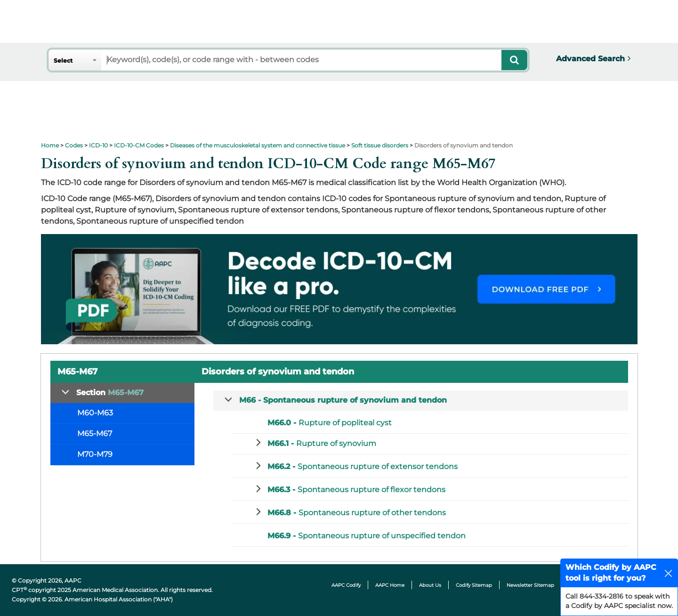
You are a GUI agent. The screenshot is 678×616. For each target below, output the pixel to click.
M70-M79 (95, 454)
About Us (430, 585)
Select (63, 61)
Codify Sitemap (474, 585)
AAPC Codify (346, 585)
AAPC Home (390, 585)
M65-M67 (95, 434)
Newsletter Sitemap (530, 585)
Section (110, 393)
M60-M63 (95, 413)
